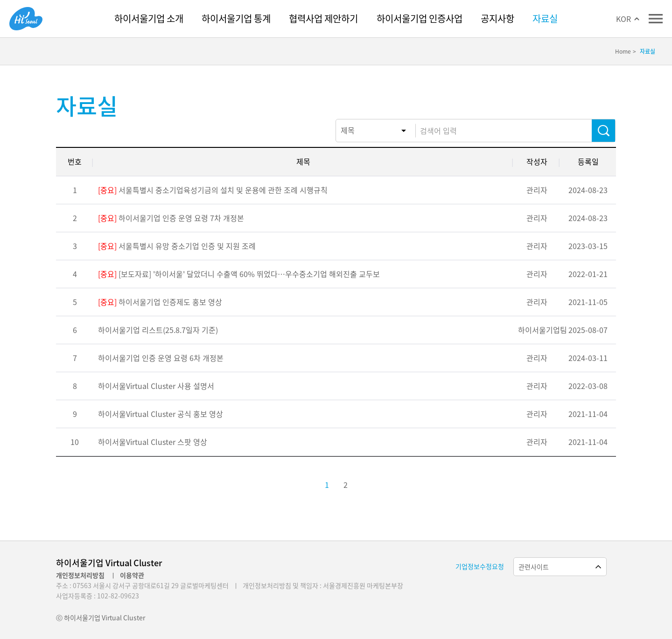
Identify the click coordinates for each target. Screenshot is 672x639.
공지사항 (497, 18)
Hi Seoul (26, 19)
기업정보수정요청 (480, 566)
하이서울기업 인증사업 (420, 18)
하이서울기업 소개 (149, 18)
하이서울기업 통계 (236, 18)
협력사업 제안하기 (323, 18)
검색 (603, 131)
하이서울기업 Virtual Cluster (109, 563)
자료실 (545, 18)
